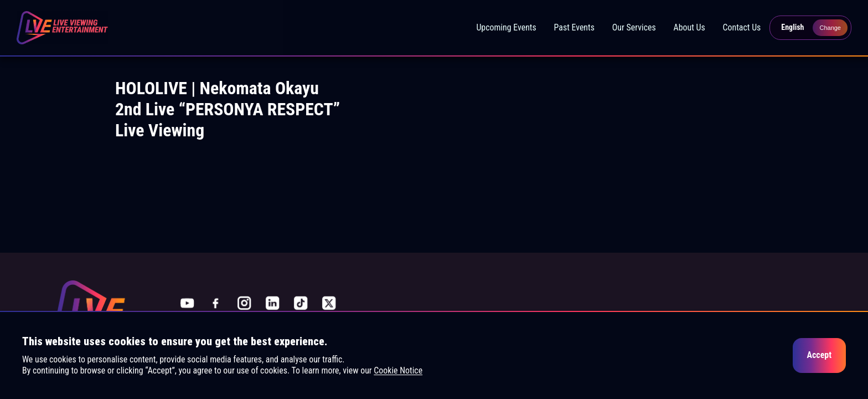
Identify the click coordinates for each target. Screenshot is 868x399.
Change (830, 28)
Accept (819, 355)
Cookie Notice (398, 370)
